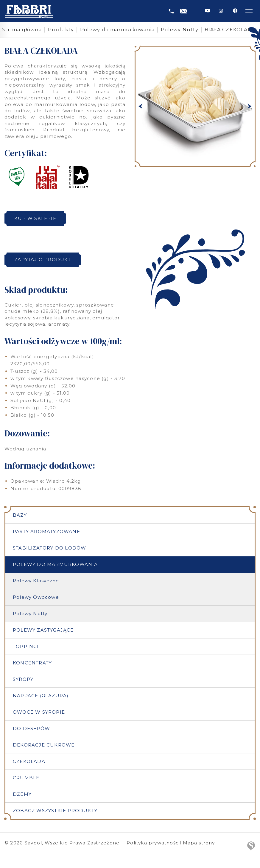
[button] (141, 106)
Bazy (20, 515)
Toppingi (26, 647)
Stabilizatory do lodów (50, 548)
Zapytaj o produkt (44, 260)
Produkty (61, 30)
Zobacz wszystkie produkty (56, 813)
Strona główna (22, 30)
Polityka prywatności (154, 845)
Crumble (26, 780)
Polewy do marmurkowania (117, 30)
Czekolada (29, 763)
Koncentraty (32, 664)
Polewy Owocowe (36, 598)
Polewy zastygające (43, 631)
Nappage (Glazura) (41, 697)
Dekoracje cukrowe (44, 747)
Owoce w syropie (39, 714)
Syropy (23, 680)
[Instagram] (221, 11)
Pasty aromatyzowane (47, 532)
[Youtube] (207, 11)
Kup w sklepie (37, 218)
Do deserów (32, 730)
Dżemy (22, 796)
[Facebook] (235, 11)
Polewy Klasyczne (36, 581)
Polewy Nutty (180, 30)
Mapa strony (202, 845)
